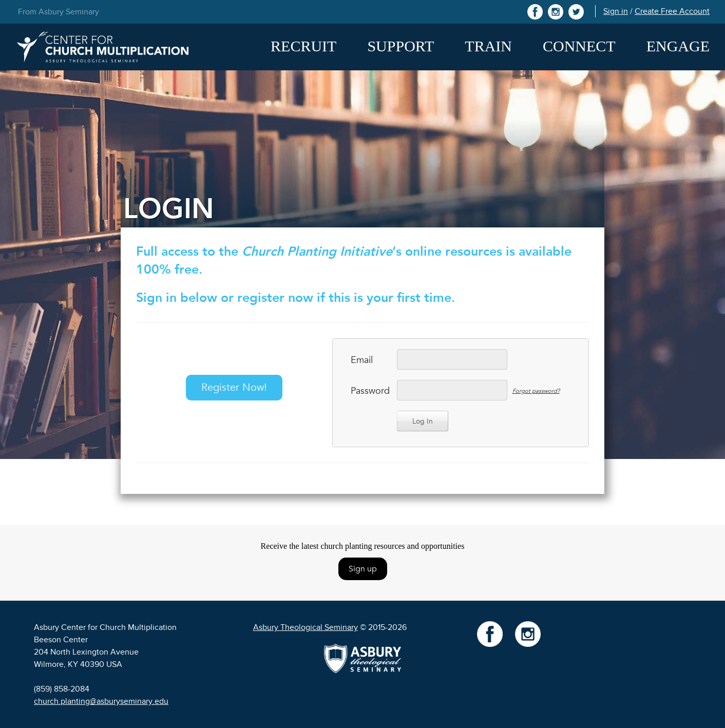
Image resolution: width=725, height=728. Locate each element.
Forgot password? (536, 391)
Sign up (363, 569)
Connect (579, 46)
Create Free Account (672, 11)
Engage (678, 46)
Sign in (616, 11)
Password (369, 391)
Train (488, 46)
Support (400, 46)
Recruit (303, 46)
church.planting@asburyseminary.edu (101, 701)
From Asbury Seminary (59, 12)
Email (362, 360)
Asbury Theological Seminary (306, 627)
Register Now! (234, 387)
